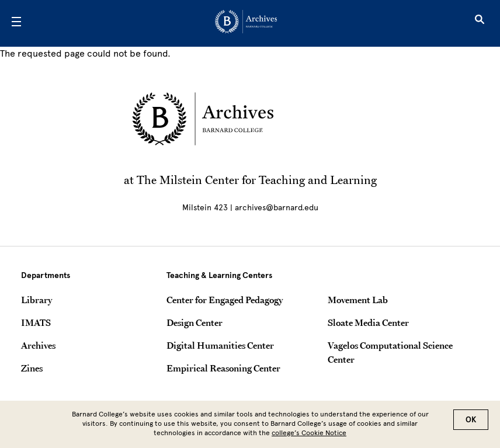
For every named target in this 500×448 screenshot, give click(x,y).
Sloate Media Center (368, 322)
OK (471, 421)
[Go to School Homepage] (246, 24)
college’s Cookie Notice (309, 435)
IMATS (36, 322)
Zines (32, 368)
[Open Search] (480, 23)
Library (37, 300)
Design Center (195, 322)
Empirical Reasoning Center (223, 368)
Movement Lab (358, 300)
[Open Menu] (16, 23)
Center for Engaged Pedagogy (225, 300)
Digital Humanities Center (220, 345)
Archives (38, 345)
